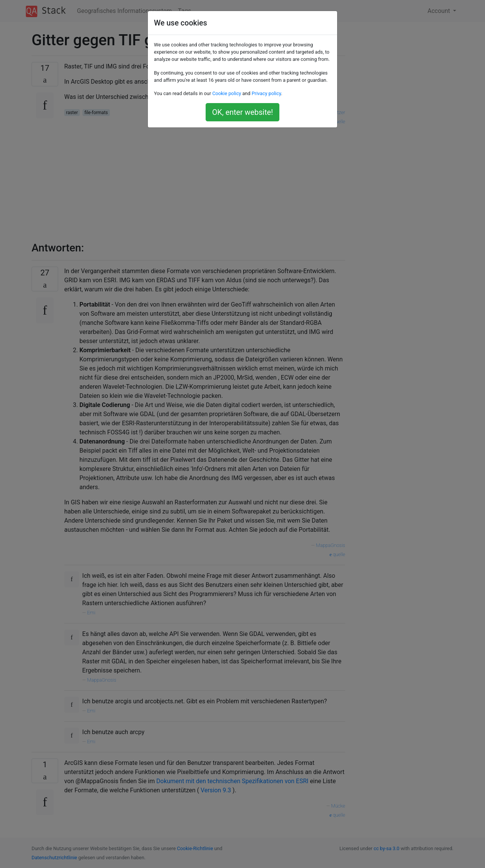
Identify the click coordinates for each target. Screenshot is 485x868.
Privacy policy (266, 93)
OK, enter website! (242, 112)
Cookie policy (227, 93)
